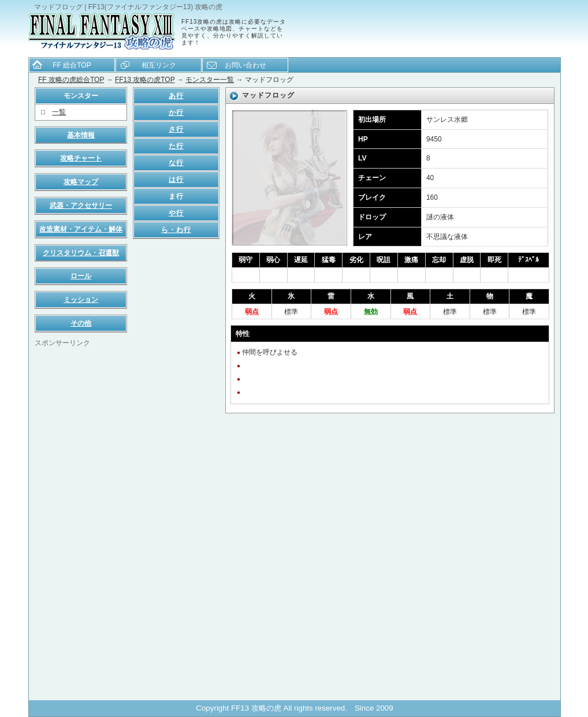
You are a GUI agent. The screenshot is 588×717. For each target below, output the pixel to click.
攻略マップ (81, 182)
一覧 (59, 112)
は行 (176, 180)
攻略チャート (81, 158)
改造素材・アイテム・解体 (81, 229)
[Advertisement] (81, 521)
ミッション (81, 300)
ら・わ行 (176, 230)
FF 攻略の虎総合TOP (71, 80)
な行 (176, 163)
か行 (176, 113)
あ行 (176, 96)
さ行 (176, 129)
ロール (81, 276)
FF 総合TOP (72, 65)
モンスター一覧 (210, 80)
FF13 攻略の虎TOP (145, 80)
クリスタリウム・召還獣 (81, 253)
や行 (176, 213)
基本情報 (81, 135)
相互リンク (159, 65)
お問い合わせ (245, 65)
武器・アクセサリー (81, 206)
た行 (176, 146)
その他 (81, 323)
